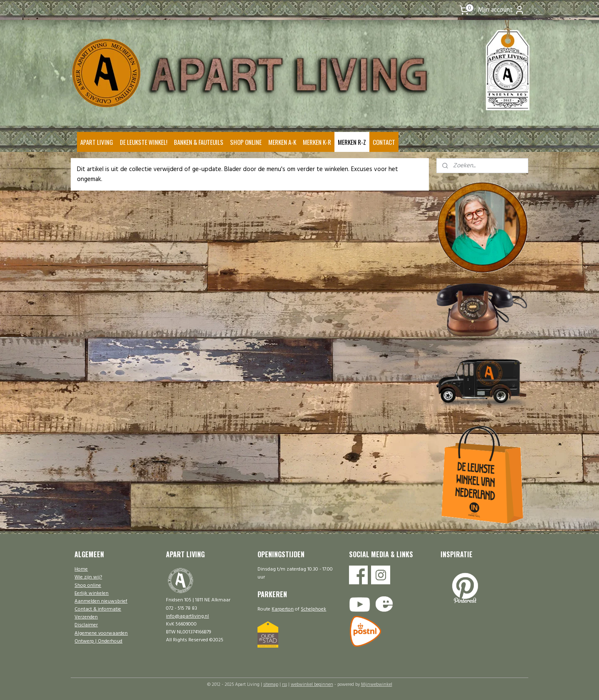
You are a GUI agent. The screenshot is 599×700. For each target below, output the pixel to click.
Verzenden (86, 617)
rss (285, 685)
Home (81, 569)
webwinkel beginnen (312, 685)
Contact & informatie (98, 609)
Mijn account (501, 10)
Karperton (283, 609)
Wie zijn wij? (88, 577)
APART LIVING (97, 142)
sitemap (271, 685)
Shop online (88, 586)
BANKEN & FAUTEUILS (199, 142)
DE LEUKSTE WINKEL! (144, 142)
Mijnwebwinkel (377, 685)
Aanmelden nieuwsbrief (101, 601)
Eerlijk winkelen (92, 593)
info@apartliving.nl (187, 616)
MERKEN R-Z (352, 142)
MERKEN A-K (282, 142)
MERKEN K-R (317, 142)
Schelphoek (313, 609)
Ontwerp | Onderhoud (98, 641)
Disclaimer (86, 625)
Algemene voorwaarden (101, 633)
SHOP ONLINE (246, 142)
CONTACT (384, 142)
